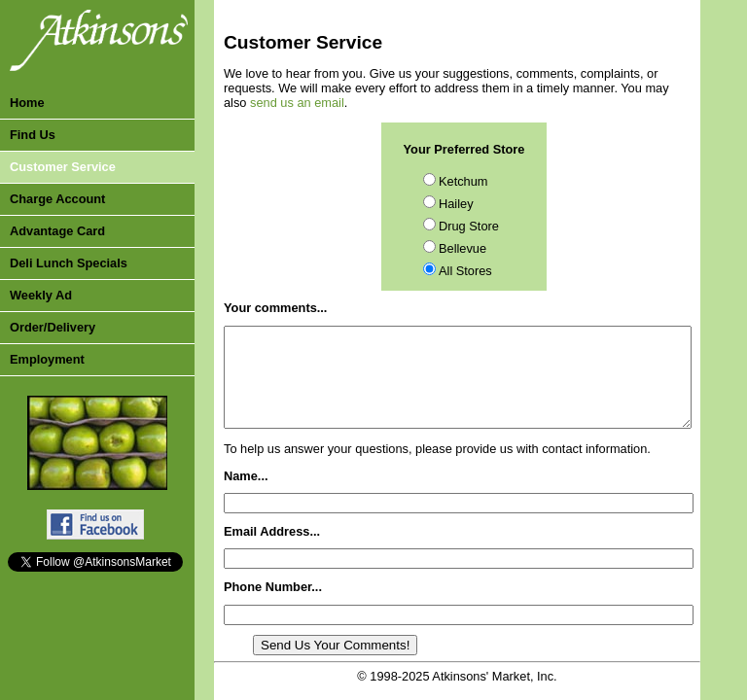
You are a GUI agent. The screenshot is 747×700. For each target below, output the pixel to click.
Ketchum (463, 181)
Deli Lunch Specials (69, 263)
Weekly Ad (41, 295)
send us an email (297, 103)
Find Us (33, 135)
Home (27, 103)
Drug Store (469, 226)
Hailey (456, 204)
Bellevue (462, 248)
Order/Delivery (53, 327)
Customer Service (63, 167)
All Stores (465, 271)
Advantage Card (57, 231)
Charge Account (57, 199)
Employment (47, 359)
